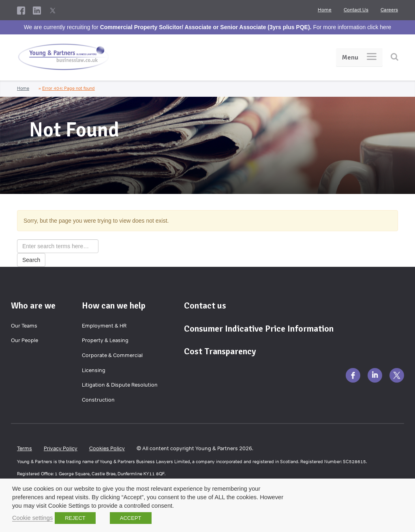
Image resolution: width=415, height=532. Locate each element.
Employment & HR (104, 326)
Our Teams (24, 326)
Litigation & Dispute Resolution (120, 385)
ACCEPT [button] (131, 518)
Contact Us (356, 10)
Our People (25, 340)
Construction (98, 400)
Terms (25, 448)
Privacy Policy (61, 448)
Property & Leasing (105, 340)
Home (325, 10)
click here (379, 27)
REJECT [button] (75, 518)
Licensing (94, 370)
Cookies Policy (107, 448)
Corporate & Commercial (112, 355)
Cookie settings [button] (32, 518)
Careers (389, 10)
